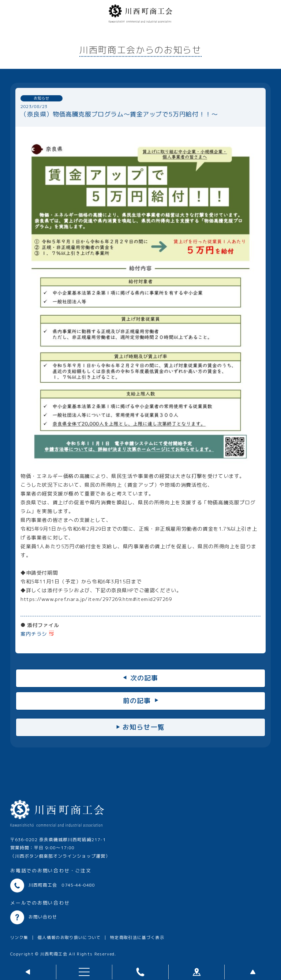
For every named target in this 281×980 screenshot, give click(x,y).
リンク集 (19, 938)
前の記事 (137, 701)
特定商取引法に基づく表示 (137, 938)
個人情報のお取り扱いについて (69, 938)
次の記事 (144, 678)
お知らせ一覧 (144, 727)
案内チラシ (34, 634)
